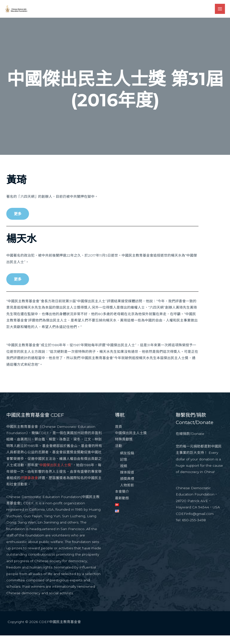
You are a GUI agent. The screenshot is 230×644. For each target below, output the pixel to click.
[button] (18, 223)
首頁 (119, 435)
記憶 (124, 468)
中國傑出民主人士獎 (55, 474)
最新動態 (122, 507)
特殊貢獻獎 (124, 448)
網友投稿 (127, 462)
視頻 (124, 475)
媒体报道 (127, 481)
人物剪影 (127, 494)
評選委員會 (29, 486)
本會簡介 (122, 500)
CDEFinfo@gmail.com (195, 522)
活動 (119, 454)
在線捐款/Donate (190, 442)
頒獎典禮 (127, 487)
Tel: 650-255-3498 (191, 529)
